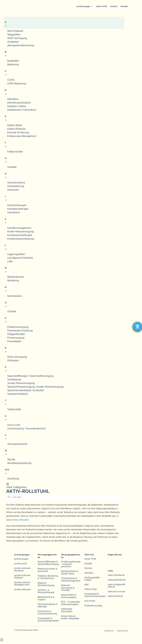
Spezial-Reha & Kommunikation (69, 596)
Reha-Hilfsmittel (21, 520)
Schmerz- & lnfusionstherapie (46, 591)
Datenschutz (122, 631)
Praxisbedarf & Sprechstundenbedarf (48, 620)
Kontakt (124, 6)
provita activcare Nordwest (22, 569)
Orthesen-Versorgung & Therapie (68, 588)
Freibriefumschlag (93, 606)
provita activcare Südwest (22, 577)
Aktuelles (89, 573)
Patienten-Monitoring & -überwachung (48, 577)
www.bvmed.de (115, 596)
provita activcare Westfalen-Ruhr (22, 584)
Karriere (114, 6)
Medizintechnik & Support (46, 598)
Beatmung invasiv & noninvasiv (47, 570)
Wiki (87, 585)
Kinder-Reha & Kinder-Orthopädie (70, 617)
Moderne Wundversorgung (46, 584)
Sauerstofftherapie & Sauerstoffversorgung (48, 563)
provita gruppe (83, 6)
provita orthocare (22, 589)
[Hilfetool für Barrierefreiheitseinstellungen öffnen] (137, 327)
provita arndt (20, 564)
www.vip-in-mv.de (116, 592)
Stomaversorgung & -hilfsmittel (48, 605)
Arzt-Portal (90, 601)
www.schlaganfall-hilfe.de (117, 586)
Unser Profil (101, 6)
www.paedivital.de (117, 580)
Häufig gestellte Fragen (92, 579)
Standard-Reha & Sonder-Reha (70, 572)
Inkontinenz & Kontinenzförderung (47, 612)
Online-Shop (91, 589)
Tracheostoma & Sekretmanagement (71, 579)
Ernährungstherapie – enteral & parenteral (71, 564)
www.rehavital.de (116, 575)
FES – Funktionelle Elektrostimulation (70, 603)
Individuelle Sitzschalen (67, 610)
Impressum (109, 631)
